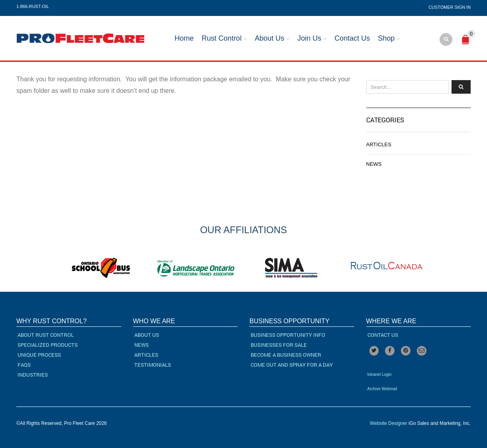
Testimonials (153, 365)
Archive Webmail (382, 389)
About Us (269, 38)
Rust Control (222, 38)
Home (184, 38)
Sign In (462, 7)
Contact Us (352, 38)
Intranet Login (380, 374)
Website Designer (389, 423)
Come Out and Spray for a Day (292, 365)
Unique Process (39, 355)
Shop (386, 38)
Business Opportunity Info (288, 335)
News (374, 164)
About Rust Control (46, 335)
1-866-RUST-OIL (33, 6)
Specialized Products (48, 345)
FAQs (24, 365)
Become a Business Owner (286, 355)
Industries (33, 375)
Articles (379, 144)
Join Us (309, 38)
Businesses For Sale (279, 345)
